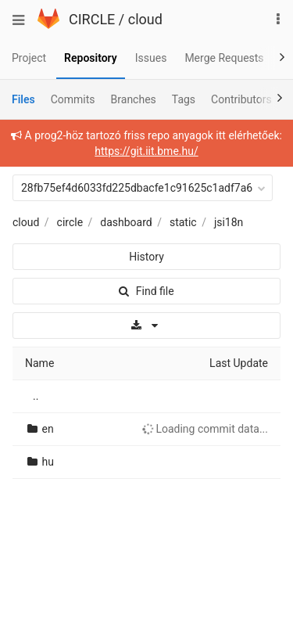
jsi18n (229, 222)
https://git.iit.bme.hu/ (146, 151)
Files (23, 99)
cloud (145, 19)
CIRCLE (92, 19)
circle (70, 222)
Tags (184, 99)
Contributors (241, 99)
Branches (134, 99)
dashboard (126, 222)
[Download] (146, 326)
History (146, 257)
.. (36, 396)
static (183, 222)
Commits (73, 99)
